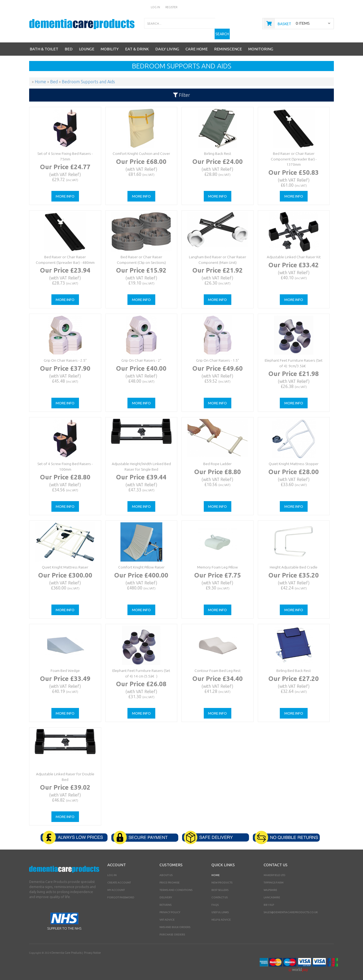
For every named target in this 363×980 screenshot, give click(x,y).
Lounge (87, 44)
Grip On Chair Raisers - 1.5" (217, 355)
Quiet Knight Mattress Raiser (65, 562)
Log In (156, 7)
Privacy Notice (91, 948)
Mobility (110, 44)
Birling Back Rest (217, 148)
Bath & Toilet (44, 44)
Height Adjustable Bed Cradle (293, 562)
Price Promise (170, 878)
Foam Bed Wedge (65, 665)
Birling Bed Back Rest (293, 665)
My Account (116, 885)
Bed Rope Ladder (217, 459)
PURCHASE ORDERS (172, 930)
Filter (181, 90)
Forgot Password (121, 893)
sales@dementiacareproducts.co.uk (291, 907)
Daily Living (167, 44)
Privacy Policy (170, 907)
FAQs (215, 900)
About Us (166, 870)
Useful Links (220, 907)
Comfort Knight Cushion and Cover (141, 148)
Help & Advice (221, 915)
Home (216, 870)
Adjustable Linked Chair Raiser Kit (293, 252)
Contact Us (220, 893)
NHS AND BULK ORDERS (175, 922)
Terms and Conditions (176, 885)
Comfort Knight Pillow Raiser (141, 562)
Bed (69, 44)
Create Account (119, 878)
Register (171, 7)
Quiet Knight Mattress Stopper (293, 459)
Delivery (166, 893)
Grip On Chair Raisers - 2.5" (65, 355)
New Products (222, 878)
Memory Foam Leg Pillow (217, 562)
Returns (165, 900)
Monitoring (261, 44)
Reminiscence (228, 44)
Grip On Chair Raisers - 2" (141, 355)
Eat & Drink (137, 44)
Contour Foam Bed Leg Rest (217, 665)
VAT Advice (167, 915)
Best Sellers (220, 885)
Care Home (197, 44)
